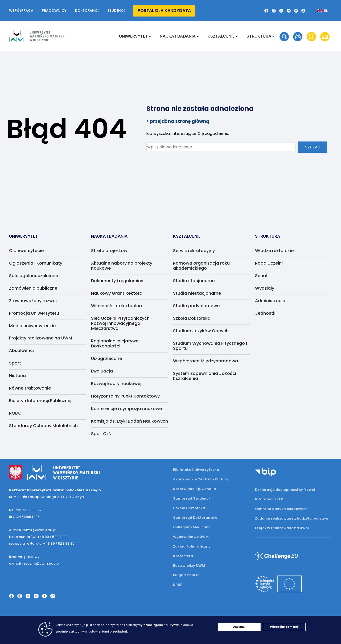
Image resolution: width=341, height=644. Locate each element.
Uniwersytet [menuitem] (133, 36)
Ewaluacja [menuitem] (102, 371)
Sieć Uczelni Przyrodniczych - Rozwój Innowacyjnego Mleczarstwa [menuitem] (122, 323)
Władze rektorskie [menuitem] (274, 251)
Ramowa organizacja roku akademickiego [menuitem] (201, 266)
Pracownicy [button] (54, 11)
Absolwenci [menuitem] (21, 351)
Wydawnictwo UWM (191, 537)
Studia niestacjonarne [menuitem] (197, 293)
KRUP (178, 585)
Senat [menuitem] (261, 276)
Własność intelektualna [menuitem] (116, 306)
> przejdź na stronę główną (178, 121)
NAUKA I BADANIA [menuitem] (178, 36)
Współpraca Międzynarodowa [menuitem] (206, 361)
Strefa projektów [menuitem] (109, 251)
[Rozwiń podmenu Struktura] (274, 36)
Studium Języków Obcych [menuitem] (201, 331)
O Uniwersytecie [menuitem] (26, 251)
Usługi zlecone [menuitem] (106, 359)
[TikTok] (303, 11)
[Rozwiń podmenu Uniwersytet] (150, 36)
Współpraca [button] (21, 11)
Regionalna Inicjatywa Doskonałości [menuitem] (115, 343)
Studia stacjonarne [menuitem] (194, 281)
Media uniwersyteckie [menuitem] (32, 326)
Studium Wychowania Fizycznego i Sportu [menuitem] (210, 346)
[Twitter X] (281, 11)
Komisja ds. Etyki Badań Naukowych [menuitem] (130, 421)
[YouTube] (296, 11)
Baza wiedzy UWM (189, 566)
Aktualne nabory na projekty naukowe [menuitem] (122, 266)
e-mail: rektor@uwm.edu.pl (33, 530)
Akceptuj (239, 627)
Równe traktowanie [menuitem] (30, 388)
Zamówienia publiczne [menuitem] (33, 288)
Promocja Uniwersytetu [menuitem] (34, 313)
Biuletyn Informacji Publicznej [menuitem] (40, 401)
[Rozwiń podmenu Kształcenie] (237, 36)
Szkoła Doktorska (189, 508)
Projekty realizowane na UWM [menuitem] (41, 338)
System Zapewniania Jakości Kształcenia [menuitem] (205, 376)
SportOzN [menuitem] (101, 434)
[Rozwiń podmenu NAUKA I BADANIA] (198, 36)
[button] (284, 37)
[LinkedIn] (289, 11)
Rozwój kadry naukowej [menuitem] (116, 384)
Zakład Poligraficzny (192, 546)
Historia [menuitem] (17, 376)
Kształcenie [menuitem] (221, 36)
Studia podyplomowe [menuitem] (196, 306)
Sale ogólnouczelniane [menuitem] (34, 276)
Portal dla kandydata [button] (164, 11)
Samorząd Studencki (192, 498)
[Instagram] (274, 11)
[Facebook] (266, 11)
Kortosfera (183, 556)
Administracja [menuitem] (270, 301)
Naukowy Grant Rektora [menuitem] (117, 293)
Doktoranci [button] (87, 11)
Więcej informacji (284, 627)
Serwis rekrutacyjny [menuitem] (194, 251)
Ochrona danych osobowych (281, 509)
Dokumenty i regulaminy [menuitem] (117, 281)
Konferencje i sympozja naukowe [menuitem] (126, 409)
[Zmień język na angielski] (319, 11)
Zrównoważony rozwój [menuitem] (33, 301)
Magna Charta (186, 575)
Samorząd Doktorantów (195, 518)
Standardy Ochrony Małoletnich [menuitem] (43, 426)
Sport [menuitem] (15, 363)
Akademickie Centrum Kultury (201, 479)
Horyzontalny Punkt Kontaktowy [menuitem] (125, 396)
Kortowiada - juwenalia (194, 489)
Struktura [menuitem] (259, 36)
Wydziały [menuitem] (265, 288)
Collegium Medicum (191, 527)
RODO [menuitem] (15, 413)
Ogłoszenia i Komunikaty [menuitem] (36, 263)
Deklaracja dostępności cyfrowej (285, 490)
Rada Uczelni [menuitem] (269, 263)
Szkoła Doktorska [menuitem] (192, 318)
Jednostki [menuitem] (266, 313)
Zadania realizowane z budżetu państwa (292, 518)
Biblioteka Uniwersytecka (196, 470)
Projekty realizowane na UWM (282, 528)
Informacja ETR (269, 499)
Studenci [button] (116, 11)
